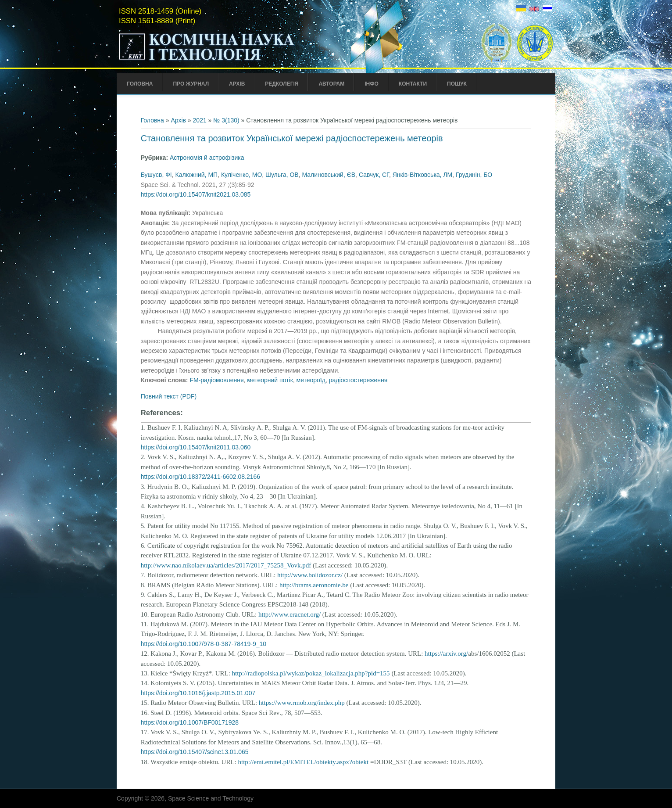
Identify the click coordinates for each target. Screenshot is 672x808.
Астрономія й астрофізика (207, 158)
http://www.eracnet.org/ (290, 614)
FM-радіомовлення (216, 380)
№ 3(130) (226, 120)
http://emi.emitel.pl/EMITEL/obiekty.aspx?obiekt (303, 762)
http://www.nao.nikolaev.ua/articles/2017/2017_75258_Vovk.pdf (226, 565)
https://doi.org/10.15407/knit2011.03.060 (196, 447)
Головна (140, 84)
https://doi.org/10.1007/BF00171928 (190, 722)
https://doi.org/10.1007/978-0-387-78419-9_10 (204, 644)
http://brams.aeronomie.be (314, 585)
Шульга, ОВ (282, 175)
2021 (200, 120)
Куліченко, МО (241, 175)
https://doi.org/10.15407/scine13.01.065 (195, 752)
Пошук (457, 84)
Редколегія (282, 84)
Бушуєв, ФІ (156, 175)
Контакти (413, 84)
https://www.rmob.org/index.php (302, 703)
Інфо (372, 84)
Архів (237, 84)
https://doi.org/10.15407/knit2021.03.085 (196, 194)
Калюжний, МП (196, 175)
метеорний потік (270, 380)
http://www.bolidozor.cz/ (310, 575)
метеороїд (311, 380)
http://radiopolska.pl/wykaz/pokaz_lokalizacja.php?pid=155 (311, 673)
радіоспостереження (358, 380)
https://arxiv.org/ (446, 654)
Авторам (331, 84)
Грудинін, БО (474, 175)
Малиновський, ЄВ (329, 175)
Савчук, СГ (374, 175)
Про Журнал (191, 84)
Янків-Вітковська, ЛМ (423, 175)
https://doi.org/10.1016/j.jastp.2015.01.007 (198, 693)
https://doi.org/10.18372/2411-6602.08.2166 (200, 477)
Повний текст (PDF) (169, 396)
